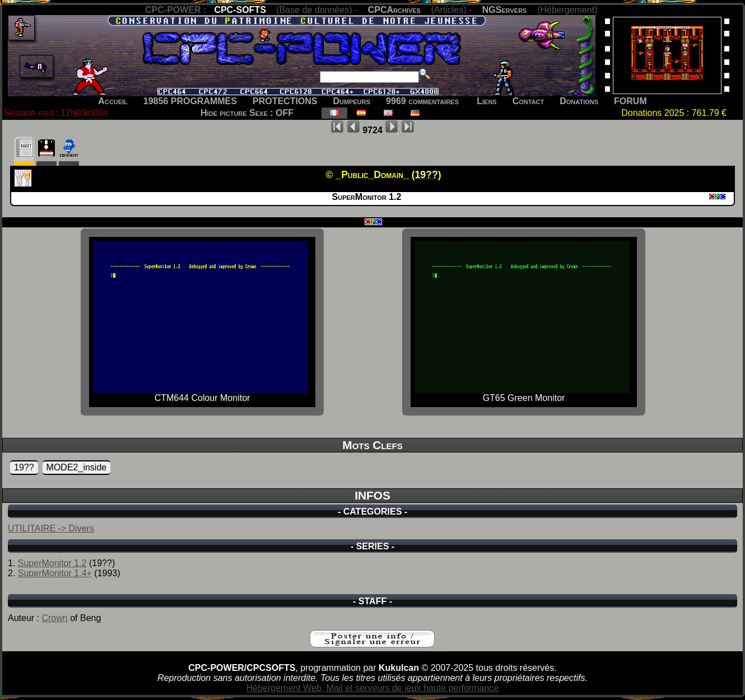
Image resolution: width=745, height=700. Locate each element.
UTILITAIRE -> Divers (51, 528)
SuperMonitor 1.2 (52, 563)
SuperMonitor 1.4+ (55, 573)
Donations (579, 101)
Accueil (113, 101)
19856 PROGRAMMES (190, 101)
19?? (24, 467)
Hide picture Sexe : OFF (247, 113)
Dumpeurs (352, 101)
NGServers (505, 10)
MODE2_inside (77, 467)
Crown (54, 618)
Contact (529, 101)
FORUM (630, 101)
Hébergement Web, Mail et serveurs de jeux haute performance (373, 688)
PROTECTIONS (285, 101)
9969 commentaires (422, 101)
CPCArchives (394, 10)
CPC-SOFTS (240, 10)
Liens (486, 101)
